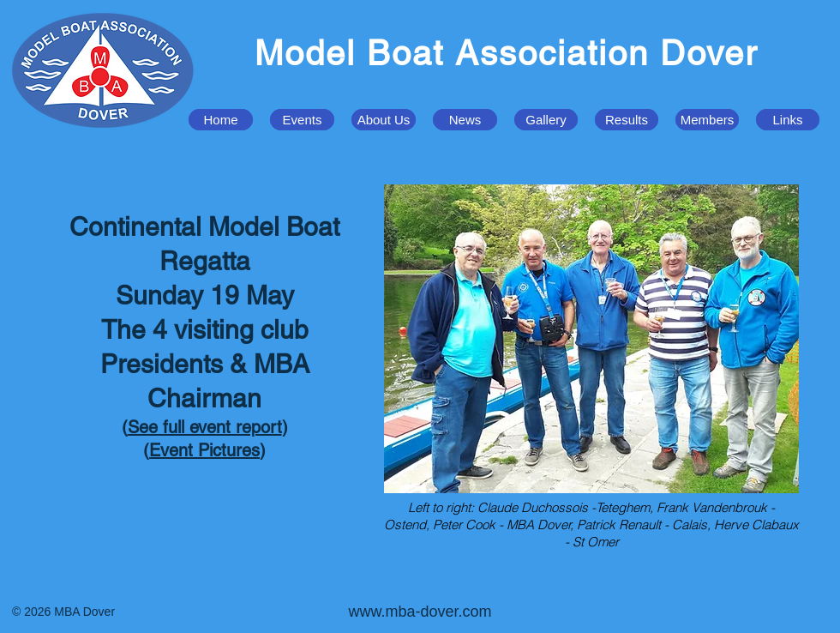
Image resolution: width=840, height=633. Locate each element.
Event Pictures (204, 450)
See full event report (205, 427)
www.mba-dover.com (420, 612)
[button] (302, 120)
